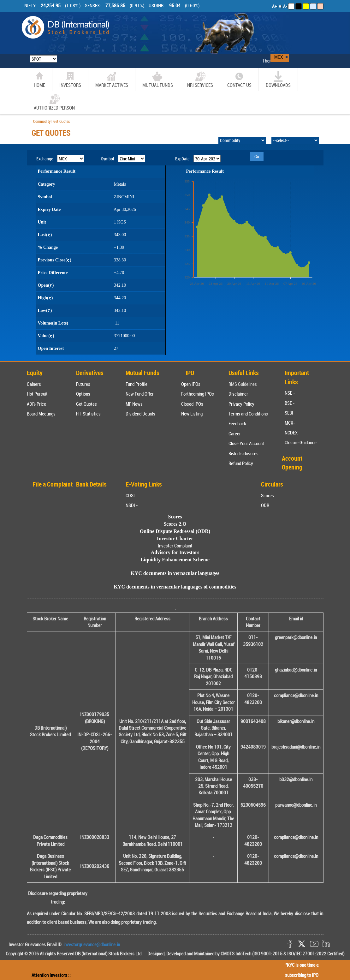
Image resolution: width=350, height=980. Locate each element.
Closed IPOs (192, 404)
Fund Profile (136, 384)
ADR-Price (36, 404)
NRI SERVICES (200, 79)
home (39, 79)
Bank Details (91, 484)
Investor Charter (175, 538)
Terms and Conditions (248, 414)
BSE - (290, 403)
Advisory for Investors (175, 552)
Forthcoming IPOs (198, 394)
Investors (70, 79)
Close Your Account (246, 443)
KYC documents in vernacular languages (175, 573)
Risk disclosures (243, 453)
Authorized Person (54, 102)
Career (235, 433)
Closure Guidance (301, 442)
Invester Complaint (175, 546)
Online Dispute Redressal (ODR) (175, 531)
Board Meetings (41, 414)
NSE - (290, 393)
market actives (112, 79)
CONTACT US (239, 79)
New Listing (192, 414)
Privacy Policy (241, 404)
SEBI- (290, 413)
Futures (83, 384)
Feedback (237, 423)
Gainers (34, 384)
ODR (265, 505)
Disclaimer (238, 394)
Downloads (278, 79)
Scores (267, 495)
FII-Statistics (88, 414)
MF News (134, 404)
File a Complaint (53, 484)
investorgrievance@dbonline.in (91, 944)
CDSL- (132, 495)
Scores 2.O (175, 524)
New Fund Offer (140, 394)
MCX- (290, 423)
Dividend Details (140, 414)
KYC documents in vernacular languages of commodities (175, 587)
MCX (279, 57)
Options (83, 394)
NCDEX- (292, 433)
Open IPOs (191, 384)
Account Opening (292, 463)
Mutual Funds (158, 79)
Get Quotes (86, 404)
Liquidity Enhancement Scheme (175, 560)
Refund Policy (241, 463)
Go (257, 156)
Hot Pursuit (37, 394)
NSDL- (132, 505)
